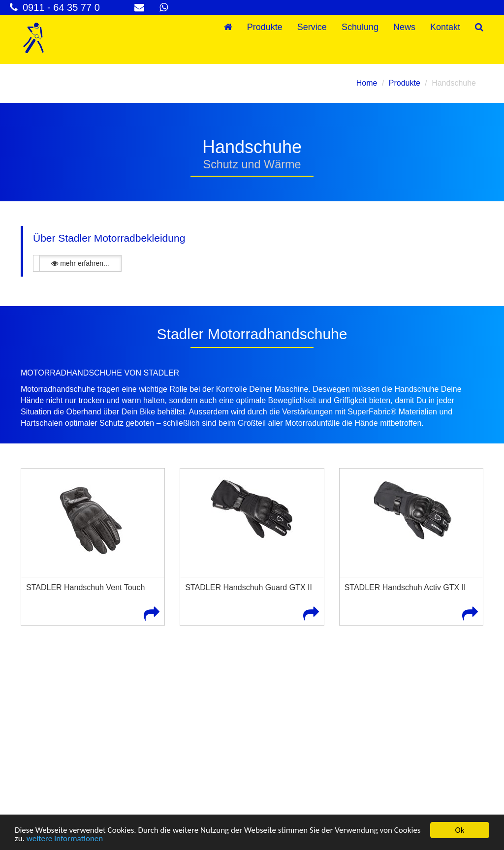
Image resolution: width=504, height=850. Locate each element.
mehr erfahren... (80, 263)
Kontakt (445, 27)
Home (367, 83)
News (404, 27)
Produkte (265, 27)
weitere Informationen (65, 839)
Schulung (360, 27)
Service (312, 27)
